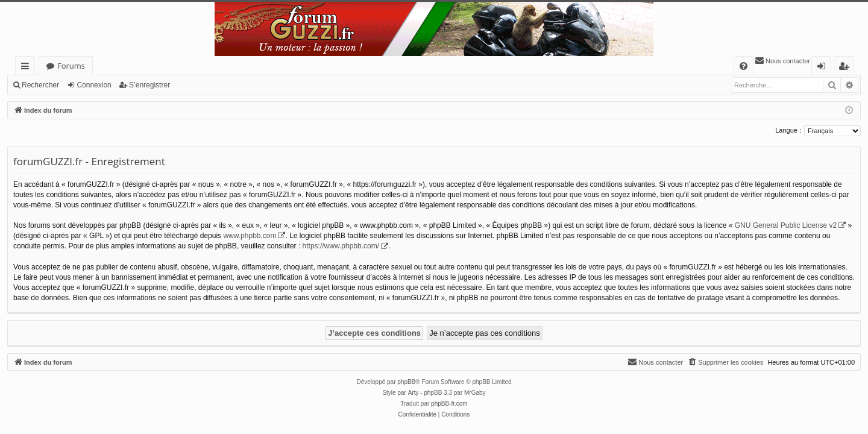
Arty (414, 393)
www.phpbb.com (250, 236)
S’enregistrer (149, 85)
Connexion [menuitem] (824, 68)
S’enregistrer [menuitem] (846, 68)
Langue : (788, 130)
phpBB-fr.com (449, 404)
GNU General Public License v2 (786, 225)
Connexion (94, 85)
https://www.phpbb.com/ (341, 246)
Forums (71, 66)
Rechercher (40, 85)
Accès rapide (27, 68)
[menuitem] (744, 66)
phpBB (406, 382)
